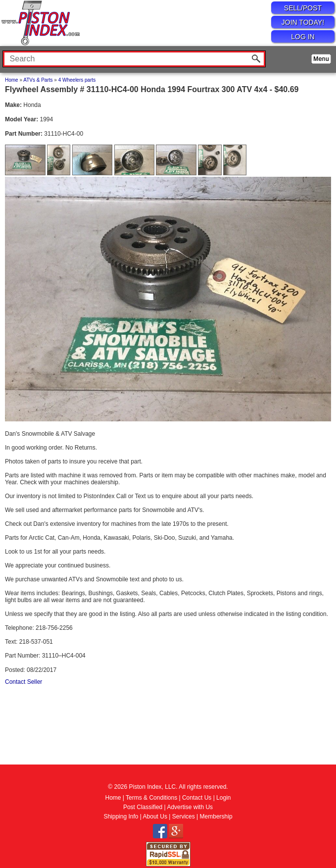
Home (12, 80)
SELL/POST (303, 8)
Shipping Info (121, 817)
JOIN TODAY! (303, 22)
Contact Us (197, 798)
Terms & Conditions (151, 798)
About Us (155, 817)
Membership (216, 817)
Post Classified (143, 807)
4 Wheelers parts (77, 80)
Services (184, 817)
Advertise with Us (190, 807)
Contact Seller (24, 682)
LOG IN (303, 37)
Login (223, 798)
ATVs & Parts (38, 80)
